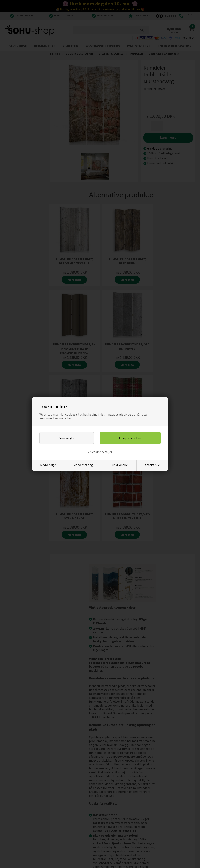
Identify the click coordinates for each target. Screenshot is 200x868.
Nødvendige (48, 465)
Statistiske (152, 465)
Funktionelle (119, 465)
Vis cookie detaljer (100, 452)
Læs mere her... (63, 418)
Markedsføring (83, 465)
